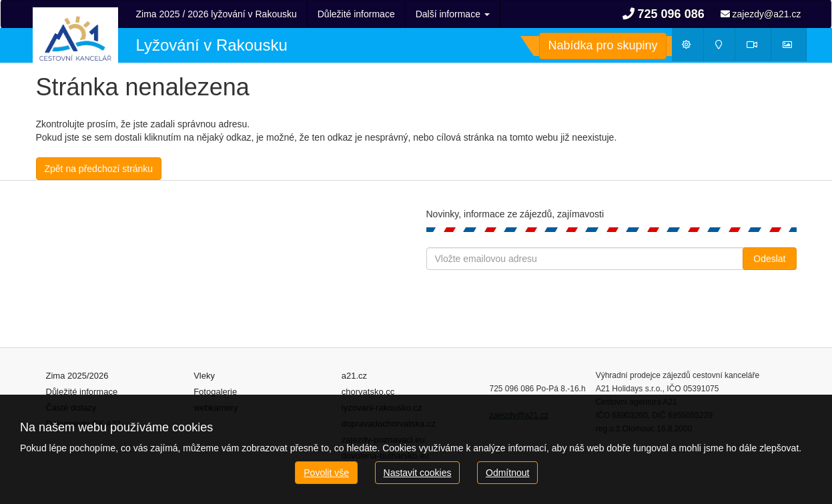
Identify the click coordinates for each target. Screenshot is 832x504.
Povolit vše (326, 473)
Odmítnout (507, 473)
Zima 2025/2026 (77, 376)
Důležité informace (356, 14)
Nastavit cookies (418, 473)
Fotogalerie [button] (794, 48)
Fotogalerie (215, 392)
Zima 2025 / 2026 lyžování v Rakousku (217, 14)
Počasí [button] (692, 48)
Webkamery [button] (759, 48)
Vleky (204, 376)
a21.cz (354, 376)
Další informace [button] (453, 14)
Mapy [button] (724, 48)
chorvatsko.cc (368, 392)
